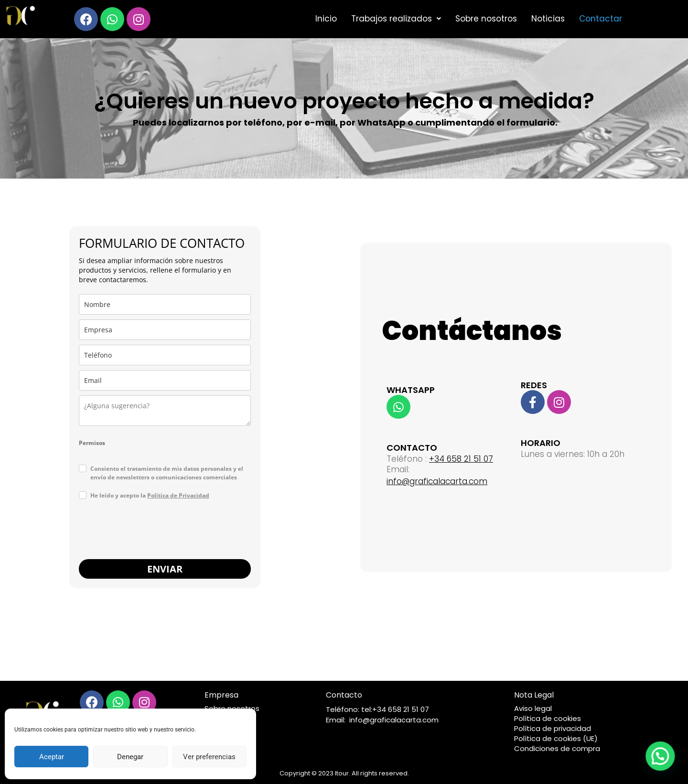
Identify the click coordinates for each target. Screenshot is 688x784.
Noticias (548, 19)
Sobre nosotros (486, 19)
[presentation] (151, 531)
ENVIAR (165, 569)
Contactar (601, 19)
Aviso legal (533, 708)
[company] (165, 330)
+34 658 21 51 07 (461, 459)
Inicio (326, 19)
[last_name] (165, 355)
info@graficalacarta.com (437, 481)
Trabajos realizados (396, 19)
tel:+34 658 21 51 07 (395, 709)
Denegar (130, 757)
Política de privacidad (553, 728)
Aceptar (52, 757)
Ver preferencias (209, 757)
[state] (165, 411)
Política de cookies (548, 718)
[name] (165, 304)
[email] (165, 380)
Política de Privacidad (178, 495)
